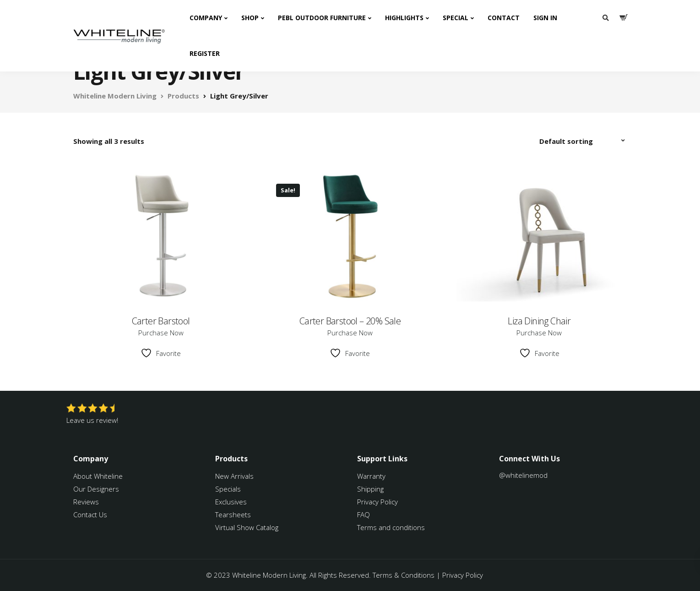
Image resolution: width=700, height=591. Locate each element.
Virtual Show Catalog (248, 527)
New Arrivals (234, 476)
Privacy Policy (377, 502)
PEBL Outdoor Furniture (322, 18)
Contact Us (90, 514)
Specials (228, 489)
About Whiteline (98, 476)
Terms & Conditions (404, 575)
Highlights (404, 18)
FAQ (364, 514)
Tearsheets (233, 514)
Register (205, 53)
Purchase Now (161, 333)
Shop (250, 18)
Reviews (86, 502)
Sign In (545, 18)
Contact (504, 18)
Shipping (370, 489)
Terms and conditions (391, 527)
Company (206, 18)
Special (456, 18)
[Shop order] (583, 141)
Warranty (372, 476)
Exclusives (231, 502)
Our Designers (96, 489)
